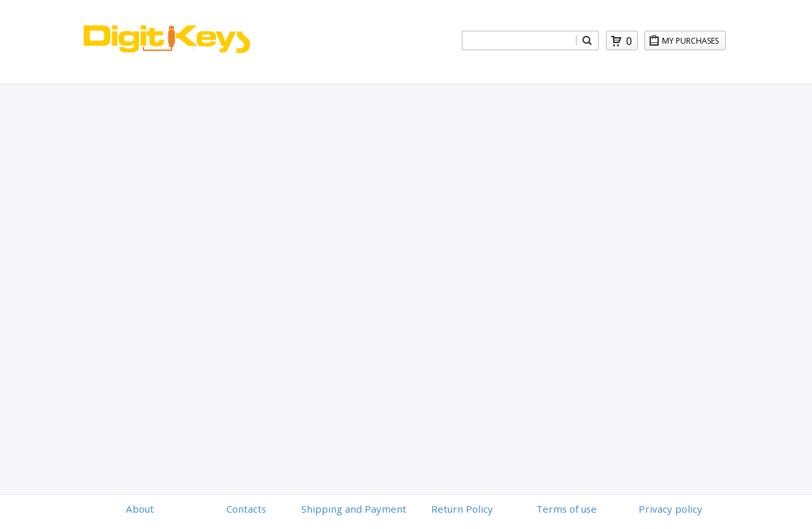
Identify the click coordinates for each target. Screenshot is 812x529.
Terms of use (566, 509)
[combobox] (519, 40)
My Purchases (694, 43)
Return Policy (462, 509)
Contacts (246, 509)
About (140, 509)
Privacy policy (670, 509)
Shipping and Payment (354, 509)
